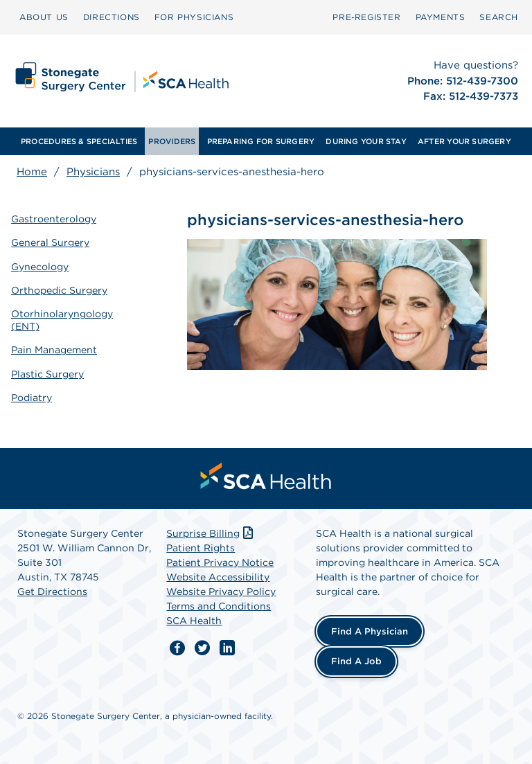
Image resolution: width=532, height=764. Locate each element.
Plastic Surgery (47, 374)
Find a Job (356, 661)
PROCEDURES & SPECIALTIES (79, 141)
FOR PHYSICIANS (194, 17)
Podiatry (32, 398)
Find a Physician (370, 631)
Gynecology (40, 267)
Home (32, 172)
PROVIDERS (172, 141)
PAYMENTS (441, 17)
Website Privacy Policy (221, 592)
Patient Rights (201, 548)
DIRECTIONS (112, 17)
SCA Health (194, 621)
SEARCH (499, 17)
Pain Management (54, 350)
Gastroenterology (54, 219)
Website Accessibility (218, 577)
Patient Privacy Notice (220, 562)
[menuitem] (44, 17)
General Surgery (50, 242)
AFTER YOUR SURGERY (464, 141)
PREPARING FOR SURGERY (261, 141)
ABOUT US (44, 17)
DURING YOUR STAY (366, 141)
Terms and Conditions (219, 606)
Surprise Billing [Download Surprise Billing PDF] (211, 533)
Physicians (93, 172)
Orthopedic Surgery (59, 290)
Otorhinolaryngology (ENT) (62, 320)
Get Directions (52, 592)
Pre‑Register (366, 17)
